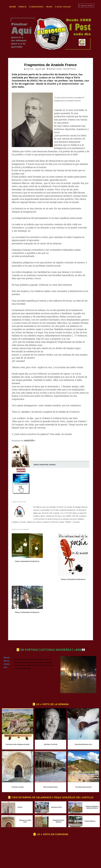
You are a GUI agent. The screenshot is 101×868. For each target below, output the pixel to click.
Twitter (30, 840)
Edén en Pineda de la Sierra (51, 746)
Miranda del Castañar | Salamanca (59, 780)
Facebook (19, 840)
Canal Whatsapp (77, 840)
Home (13, 7)
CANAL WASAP (63, 7)
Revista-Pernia (69, 69)
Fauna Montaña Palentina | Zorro (83, 703)
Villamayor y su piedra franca (25, 780)
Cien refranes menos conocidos (83, 746)
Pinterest (63, 840)
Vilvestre (20, 766)
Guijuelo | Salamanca (90, 780)
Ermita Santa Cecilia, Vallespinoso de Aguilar (18, 703)
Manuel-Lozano (56, 69)
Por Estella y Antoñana (18, 746)
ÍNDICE (23, 7)
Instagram (51, 840)
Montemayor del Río (56, 766)
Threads (40, 840)
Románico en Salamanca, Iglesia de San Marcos (92, 766)
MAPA (49, 7)
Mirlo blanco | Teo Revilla (51, 703)
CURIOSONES (36, 7)
